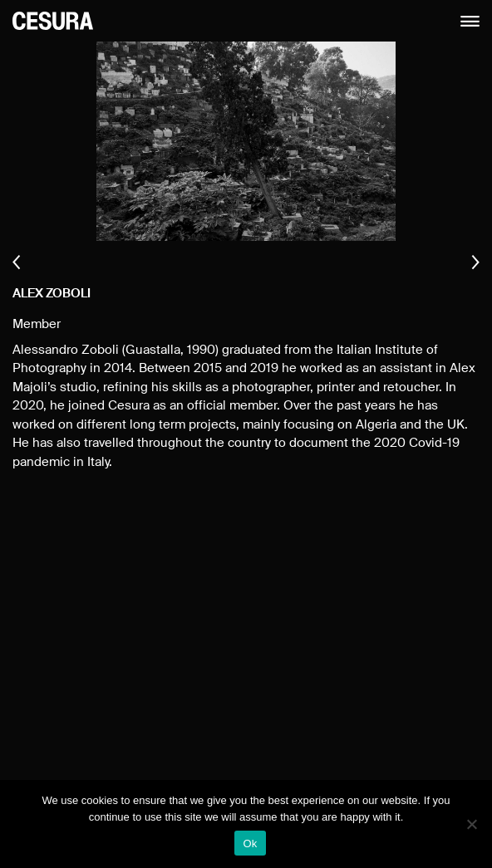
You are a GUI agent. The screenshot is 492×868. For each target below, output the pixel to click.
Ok (250, 843)
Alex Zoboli (52, 294)
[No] (471, 824)
